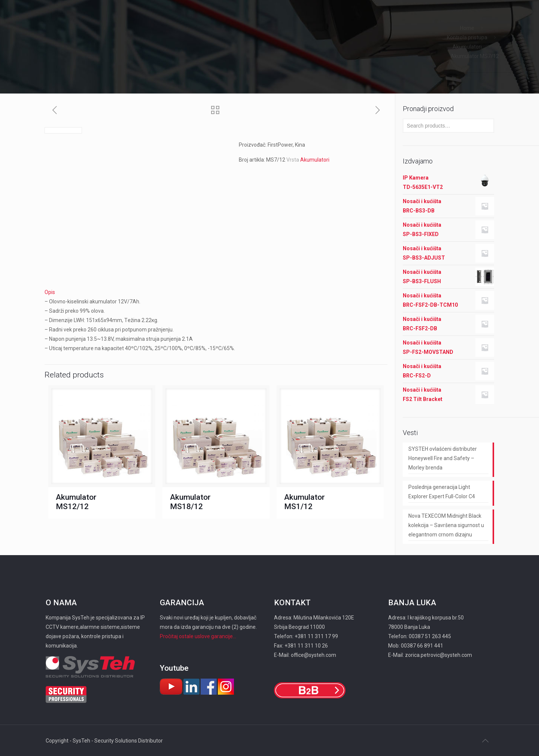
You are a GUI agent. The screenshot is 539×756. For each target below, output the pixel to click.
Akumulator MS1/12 (304, 502)
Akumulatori (467, 47)
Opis (50, 292)
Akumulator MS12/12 (76, 502)
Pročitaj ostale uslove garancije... (198, 636)
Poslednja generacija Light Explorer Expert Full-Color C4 (442, 492)
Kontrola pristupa (467, 37)
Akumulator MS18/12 (190, 502)
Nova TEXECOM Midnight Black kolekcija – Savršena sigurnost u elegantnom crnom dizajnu (446, 525)
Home (467, 28)
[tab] (216, 292)
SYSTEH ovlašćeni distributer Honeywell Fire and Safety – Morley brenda (443, 458)
